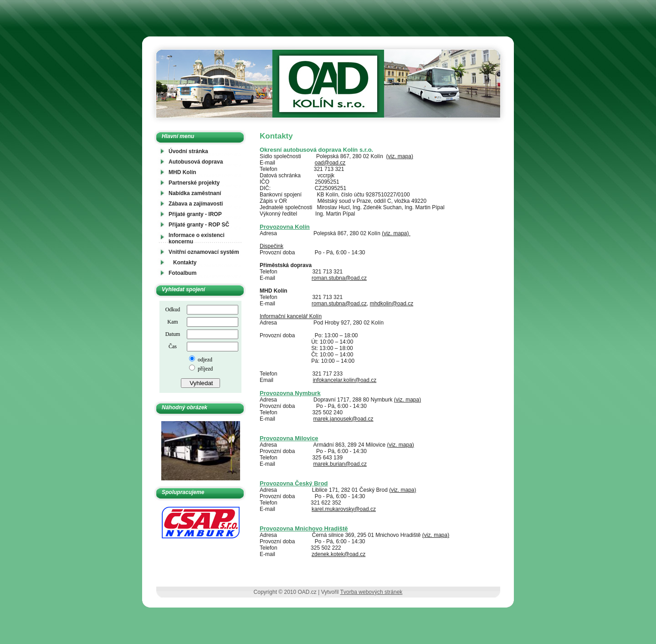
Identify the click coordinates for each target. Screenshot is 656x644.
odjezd (204, 360)
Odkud (173, 309)
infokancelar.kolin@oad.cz (345, 380)
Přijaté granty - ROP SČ (199, 225)
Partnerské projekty (194, 183)
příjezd (205, 369)
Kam (172, 322)
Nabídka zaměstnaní (195, 193)
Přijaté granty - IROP (195, 214)
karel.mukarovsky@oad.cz (344, 509)
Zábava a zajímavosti (196, 204)
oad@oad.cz (330, 163)
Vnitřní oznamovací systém (204, 252)
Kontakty (185, 263)
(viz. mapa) (400, 156)
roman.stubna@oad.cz (339, 278)
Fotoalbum (182, 273)
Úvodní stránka (188, 151)
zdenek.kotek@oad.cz (338, 554)
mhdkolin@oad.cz (392, 304)
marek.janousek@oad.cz (343, 419)
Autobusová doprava (196, 162)
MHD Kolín (182, 172)
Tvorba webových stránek (372, 592)
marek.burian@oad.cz (340, 464)
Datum (173, 334)
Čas (173, 346)
